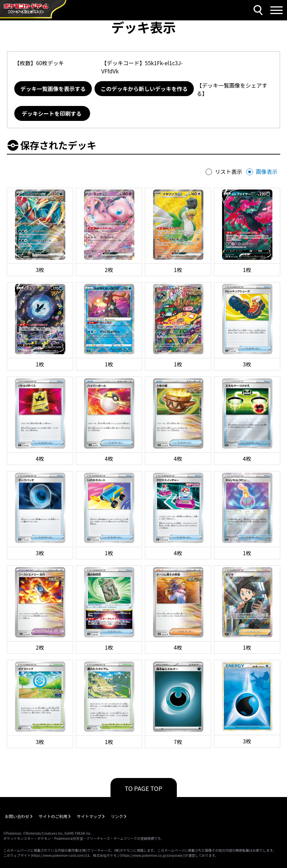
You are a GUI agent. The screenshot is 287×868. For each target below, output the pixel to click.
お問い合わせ (17, 816)
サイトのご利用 (53, 816)
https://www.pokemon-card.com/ (58, 855)
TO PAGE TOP (144, 788)
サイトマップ (89, 816)
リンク (117, 816)
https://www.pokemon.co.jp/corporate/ (153, 855)
